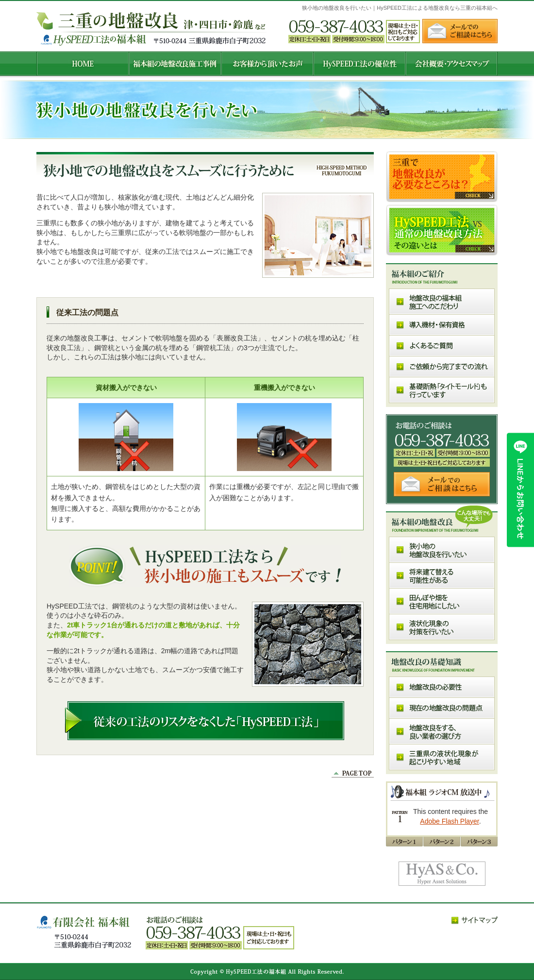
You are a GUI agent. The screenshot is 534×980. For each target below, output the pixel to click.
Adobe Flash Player (449, 821)
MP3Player (442, 817)
